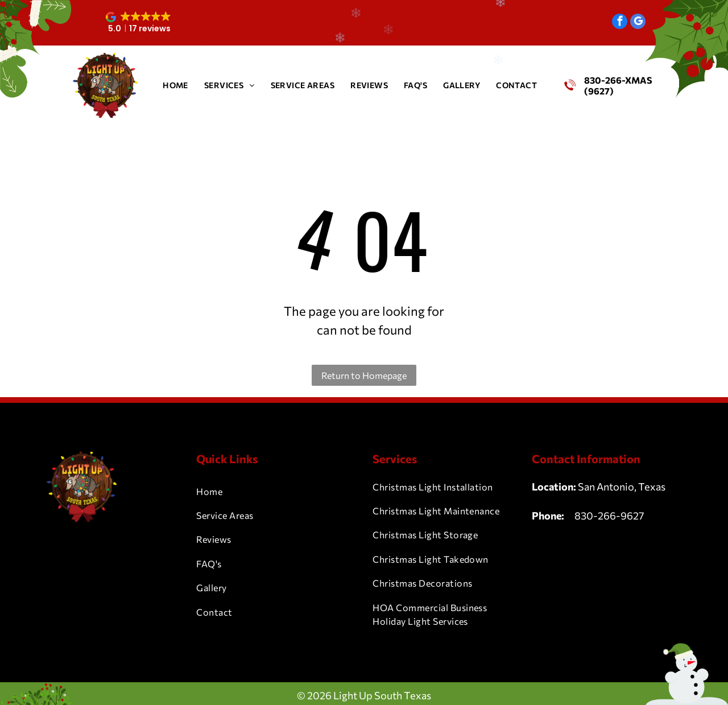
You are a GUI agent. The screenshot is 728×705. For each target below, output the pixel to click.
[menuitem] (175, 85)
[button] (139, 23)
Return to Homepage (364, 375)
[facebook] (620, 23)
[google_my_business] (638, 23)
